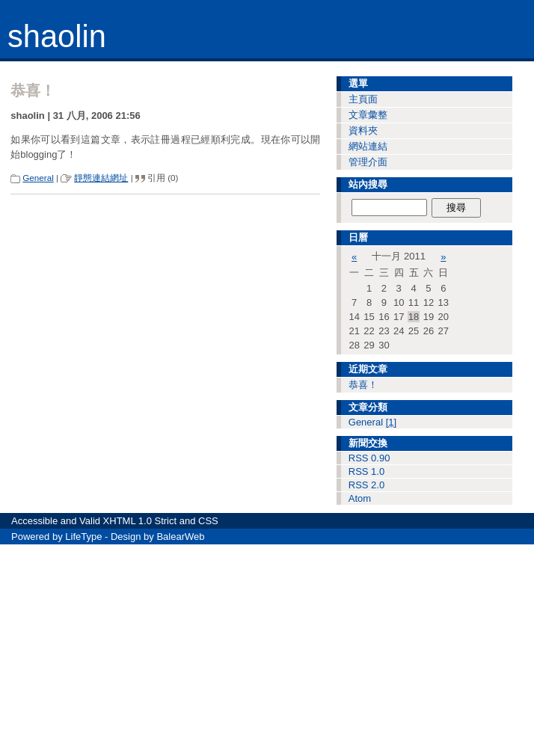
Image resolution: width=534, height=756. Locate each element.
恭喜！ (363, 385)
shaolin (57, 36)
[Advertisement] (267, 649)
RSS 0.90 (369, 458)
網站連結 (368, 146)
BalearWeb (180, 537)
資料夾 (363, 130)
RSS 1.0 (366, 471)
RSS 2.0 (366, 485)
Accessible (34, 521)
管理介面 (368, 162)
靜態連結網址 (101, 178)
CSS (208, 521)
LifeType (83, 537)
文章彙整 (368, 115)
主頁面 (363, 99)
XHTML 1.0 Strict (140, 521)
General (38, 178)
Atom (360, 498)
